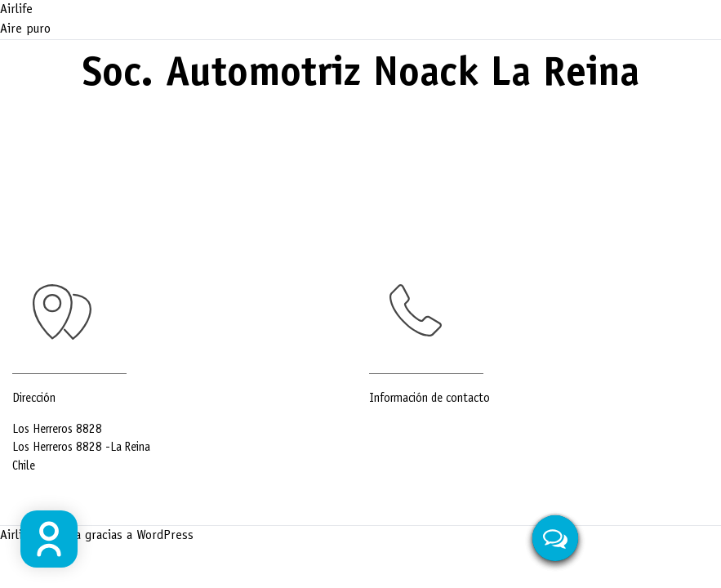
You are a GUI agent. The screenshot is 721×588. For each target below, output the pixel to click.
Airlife (16, 10)
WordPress (165, 536)
